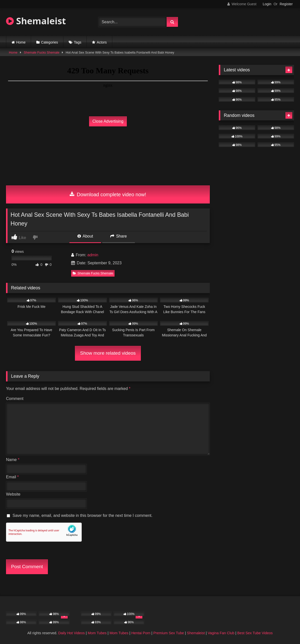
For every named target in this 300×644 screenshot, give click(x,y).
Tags (78, 42)
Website (13, 494)
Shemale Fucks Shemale (42, 52)
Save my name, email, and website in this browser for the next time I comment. (82, 515)
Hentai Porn (141, 633)
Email (12, 477)
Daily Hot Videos (71, 633)
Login (267, 4)
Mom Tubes (97, 633)
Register (286, 4)
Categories (50, 42)
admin (93, 255)
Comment (15, 399)
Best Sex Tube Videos (255, 633)
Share (119, 236)
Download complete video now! (108, 194)
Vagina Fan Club (221, 633)
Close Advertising (108, 121)
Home (21, 42)
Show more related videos (108, 353)
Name (13, 460)
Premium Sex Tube (169, 633)
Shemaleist (36, 21)
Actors (102, 42)
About (85, 236)
